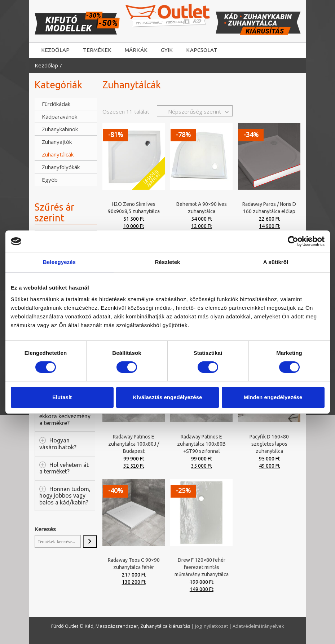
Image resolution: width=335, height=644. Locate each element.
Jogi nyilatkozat (212, 626)
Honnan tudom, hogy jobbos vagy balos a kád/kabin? (65, 496)
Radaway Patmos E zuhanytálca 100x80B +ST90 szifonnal (201, 444)
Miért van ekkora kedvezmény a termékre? (65, 416)
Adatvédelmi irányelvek (258, 626)
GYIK (167, 50)
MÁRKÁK (136, 50)
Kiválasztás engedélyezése (168, 397)
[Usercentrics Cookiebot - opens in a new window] (293, 241)
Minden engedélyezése (273, 397)
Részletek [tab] (167, 262)
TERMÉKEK (97, 50)
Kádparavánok (57, 116)
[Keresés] (90, 542)
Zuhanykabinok (57, 129)
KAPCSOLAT (202, 50)
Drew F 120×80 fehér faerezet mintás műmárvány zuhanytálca (202, 567)
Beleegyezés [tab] (59, 262)
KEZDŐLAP (55, 50)
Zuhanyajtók (57, 142)
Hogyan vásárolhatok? (58, 444)
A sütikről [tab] (276, 262)
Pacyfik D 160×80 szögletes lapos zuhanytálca (269, 444)
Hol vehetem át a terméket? (64, 468)
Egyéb (50, 180)
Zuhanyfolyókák (57, 167)
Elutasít (62, 397)
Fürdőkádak (56, 104)
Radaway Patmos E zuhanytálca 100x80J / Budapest (134, 444)
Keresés (45, 529)
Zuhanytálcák (57, 154)
